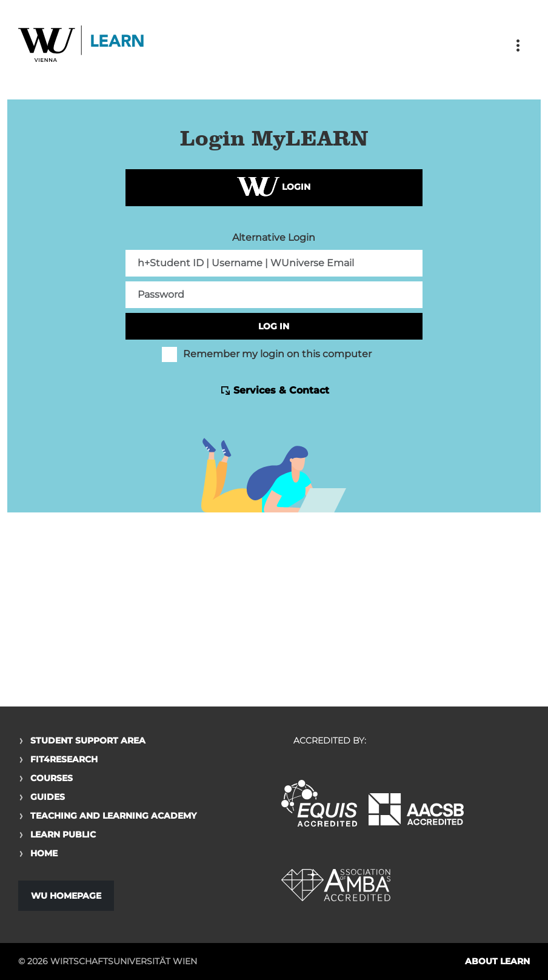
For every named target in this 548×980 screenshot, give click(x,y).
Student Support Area (88, 740)
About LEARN (497, 961)
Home (44, 853)
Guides (48, 797)
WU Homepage (66, 896)
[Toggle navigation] (518, 45)
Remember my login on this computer (267, 354)
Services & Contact (281, 390)
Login (274, 188)
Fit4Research (64, 759)
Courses (52, 778)
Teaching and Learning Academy (113, 816)
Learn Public (63, 834)
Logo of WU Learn (82, 45)
